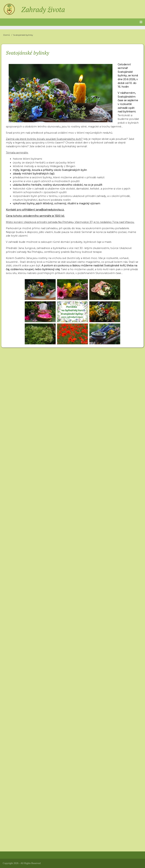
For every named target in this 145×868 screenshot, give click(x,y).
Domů (7, 35)
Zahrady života (43, 9)
